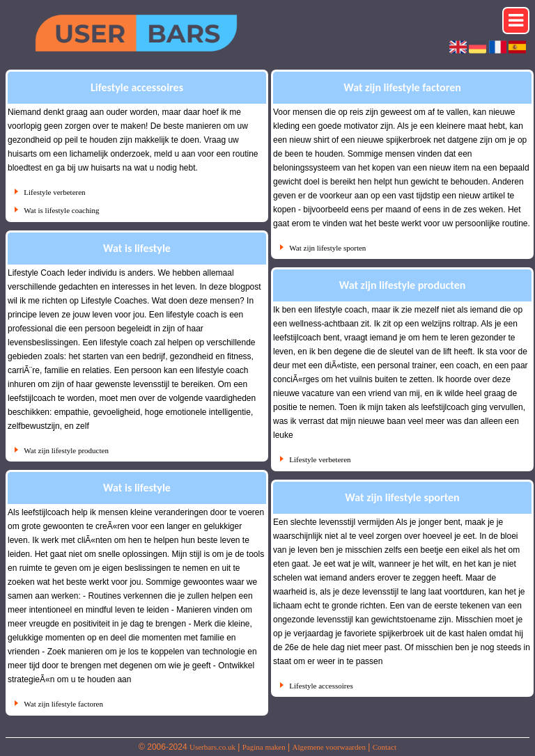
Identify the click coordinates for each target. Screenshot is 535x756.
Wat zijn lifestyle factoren (63, 704)
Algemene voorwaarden (329, 747)
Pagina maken (264, 747)
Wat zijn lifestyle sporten (327, 248)
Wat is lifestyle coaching (61, 210)
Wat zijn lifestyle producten (66, 450)
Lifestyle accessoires (321, 686)
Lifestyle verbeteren (54, 192)
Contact (385, 747)
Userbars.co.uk (212, 747)
